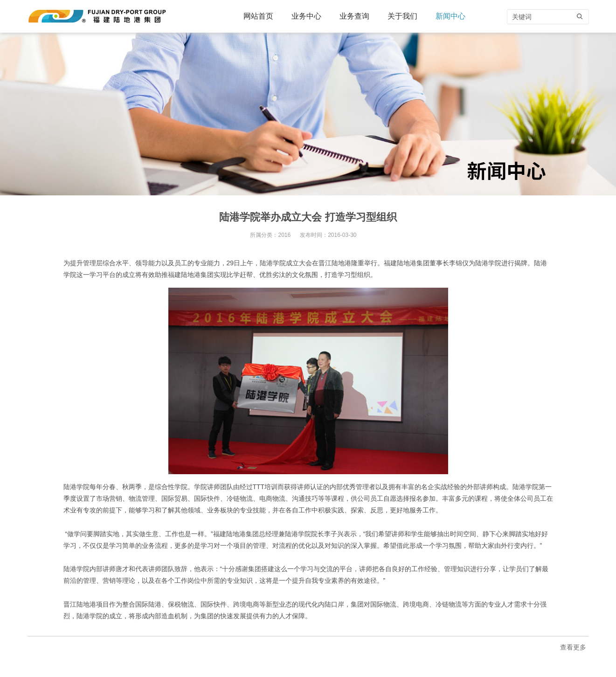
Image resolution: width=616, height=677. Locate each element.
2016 (284, 235)
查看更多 (573, 647)
